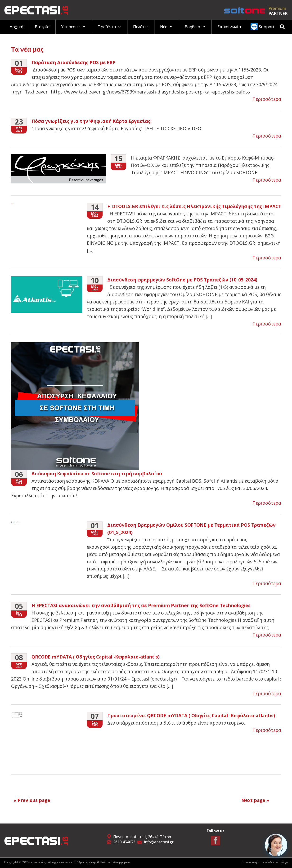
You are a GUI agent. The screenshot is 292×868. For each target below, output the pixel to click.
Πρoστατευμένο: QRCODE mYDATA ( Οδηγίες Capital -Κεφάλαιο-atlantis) (191, 715)
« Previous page (32, 800)
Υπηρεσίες (74, 27)
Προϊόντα (110, 27)
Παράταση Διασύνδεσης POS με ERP (74, 62)
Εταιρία (42, 27)
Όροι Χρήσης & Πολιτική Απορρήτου (104, 862)
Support (267, 27)
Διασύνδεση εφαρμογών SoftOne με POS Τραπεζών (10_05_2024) (182, 280)
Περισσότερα (267, 99)
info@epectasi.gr (159, 842)
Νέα (167, 27)
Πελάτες (141, 27)
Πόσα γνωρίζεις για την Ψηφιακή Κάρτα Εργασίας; (92, 121)
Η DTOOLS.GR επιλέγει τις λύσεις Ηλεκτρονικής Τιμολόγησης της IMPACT (194, 206)
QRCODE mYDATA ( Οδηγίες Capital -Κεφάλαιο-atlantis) (96, 657)
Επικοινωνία (229, 27)
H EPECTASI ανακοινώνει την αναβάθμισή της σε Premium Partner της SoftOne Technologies (141, 605)
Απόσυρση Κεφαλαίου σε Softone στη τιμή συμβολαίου (97, 474)
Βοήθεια (195, 27)
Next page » (255, 800)
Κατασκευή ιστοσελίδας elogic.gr (265, 862)
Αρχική (16, 27)
